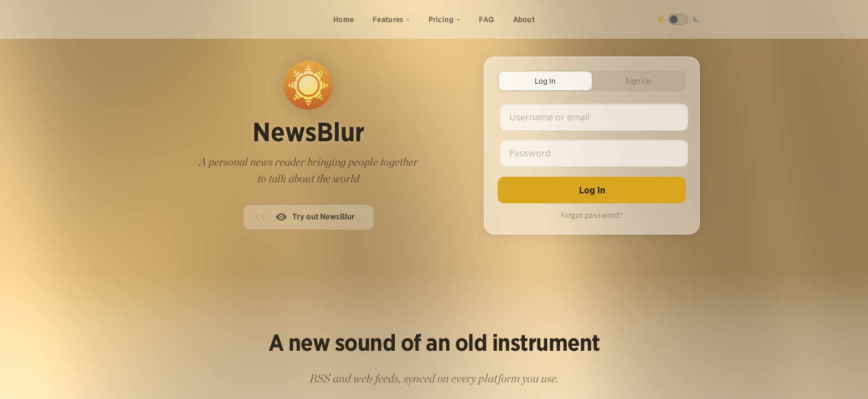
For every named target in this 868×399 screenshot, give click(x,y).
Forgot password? (592, 215)
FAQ (487, 19)
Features (388, 19)
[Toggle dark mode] (678, 19)
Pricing (441, 19)
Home (343, 19)
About (524, 19)
